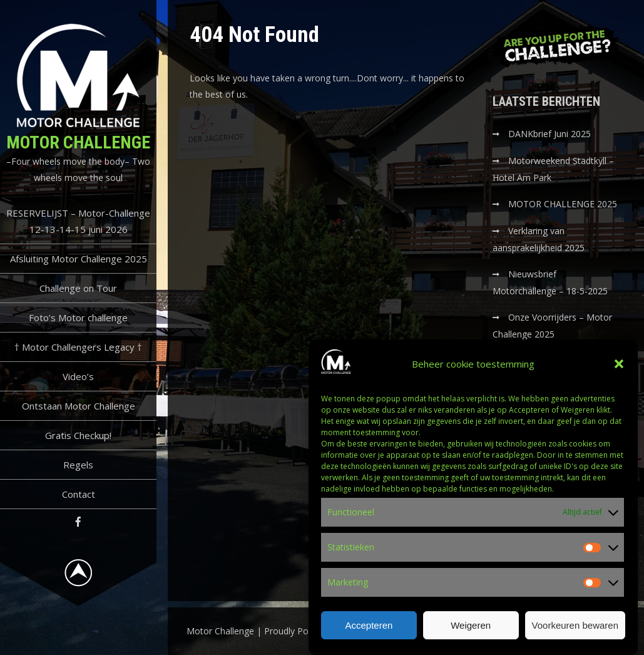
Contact (79, 494)
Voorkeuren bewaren (575, 627)
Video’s (78, 376)
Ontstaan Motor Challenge (79, 406)
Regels (78, 465)
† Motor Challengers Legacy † (78, 347)
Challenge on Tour (78, 288)
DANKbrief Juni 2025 (549, 134)
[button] (619, 366)
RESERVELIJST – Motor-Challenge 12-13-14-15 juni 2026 (78, 221)
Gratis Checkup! (78, 435)
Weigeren (471, 627)
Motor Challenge (78, 142)
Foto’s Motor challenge (78, 317)
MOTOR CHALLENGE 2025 (564, 204)
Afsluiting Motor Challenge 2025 (79, 259)
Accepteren (369, 627)
